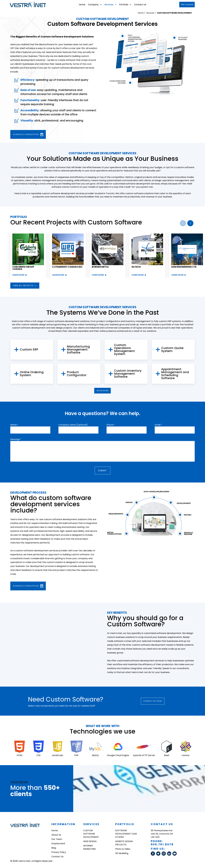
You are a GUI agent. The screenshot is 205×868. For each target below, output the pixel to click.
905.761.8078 (162, 846)
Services (107, 5)
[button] (190, 223)
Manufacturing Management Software (78, 349)
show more (102, 391)
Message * (16, 441)
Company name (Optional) (73, 426)
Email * (158, 426)
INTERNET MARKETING (89, 849)
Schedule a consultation (33, 134)
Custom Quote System (172, 349)
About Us (56, 836)
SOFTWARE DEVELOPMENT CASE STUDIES (126, 835)
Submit (103, 472)
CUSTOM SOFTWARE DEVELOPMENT (174, 13)
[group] (28, 255)
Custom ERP (29, 349)
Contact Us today (157, 702)
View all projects (25, 285)
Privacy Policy (59, 853)
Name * (14, 426)
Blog (54, 849)
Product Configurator (77, 373)
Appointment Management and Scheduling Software (175, 373)
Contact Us (137, 5)
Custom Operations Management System (124, 349)
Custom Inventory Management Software (128, 373)
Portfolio (122, 5)
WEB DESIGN (90, 843)
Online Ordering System (32, 373)
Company (92, 5)
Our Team (57, 840)
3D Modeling (122, 854)
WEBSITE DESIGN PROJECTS (124, 844)
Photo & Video (123, 850)
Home (79, 5)
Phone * (111, 426)
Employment (58, 845)
